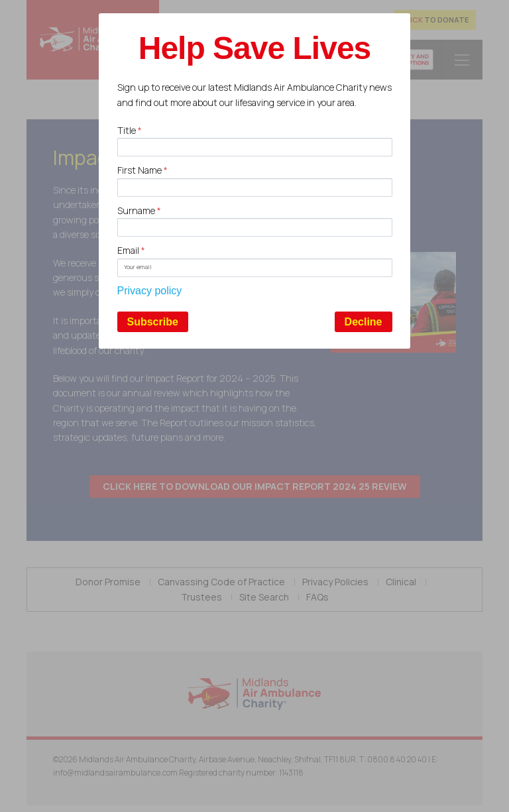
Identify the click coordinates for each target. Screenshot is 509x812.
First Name (142, 170)
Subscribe (153, 322)
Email (131, 250)
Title (130, 130)
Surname (139, 210)
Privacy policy (150, 291)
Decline (364, 322)
